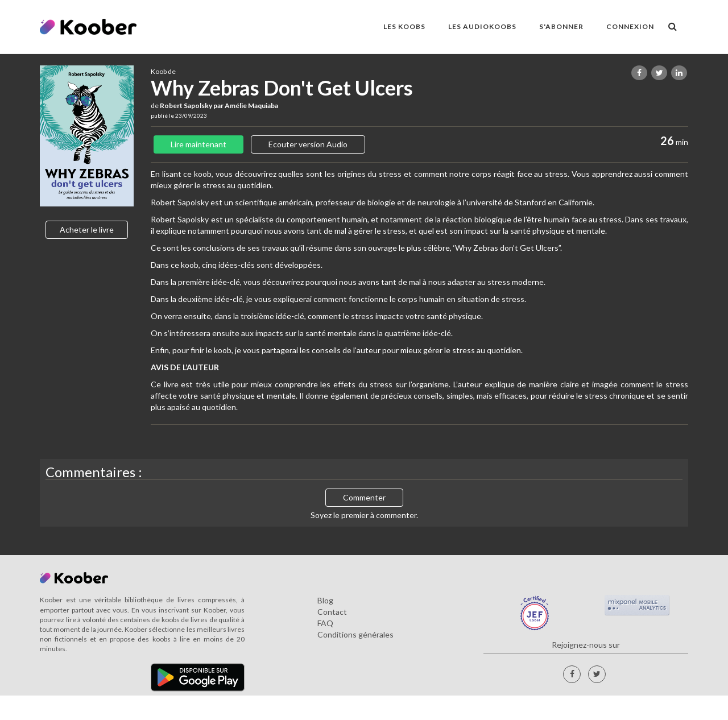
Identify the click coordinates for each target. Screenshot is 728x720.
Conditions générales (355, 634)
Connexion (630, 26)
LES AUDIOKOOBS (482, 26)
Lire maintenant (198, 144)
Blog (325, 600)
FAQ (325, 623)
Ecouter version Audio (308, 144)
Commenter (364, 497)
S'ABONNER (561, 26)
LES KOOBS (404, 26)
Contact (332, 612)
